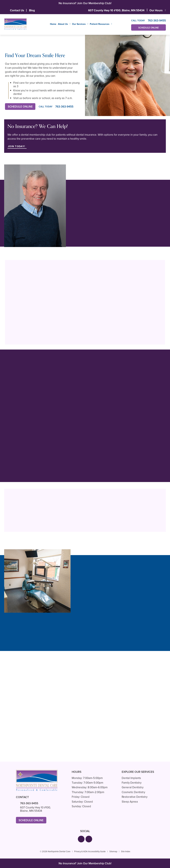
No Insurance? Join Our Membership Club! (85, 3)
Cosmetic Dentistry (133, 792)
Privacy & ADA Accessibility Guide (90, 852)
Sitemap (113, 852)
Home (53, 24)
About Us (63, 24)
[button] (81, 839)
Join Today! (17, 146)
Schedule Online (149, 28)
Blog (32, 10)
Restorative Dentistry (135, 797)
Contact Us (17, 10)
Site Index (126, 852)
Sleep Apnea (130, 802)
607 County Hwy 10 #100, (116, 10)
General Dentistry (133, 788)
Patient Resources (100, 24)
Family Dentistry (132, 783)
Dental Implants (131, 778)
